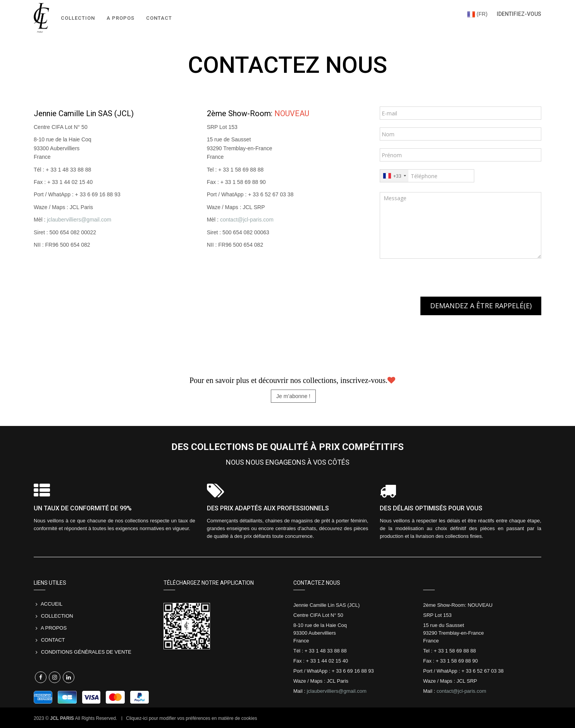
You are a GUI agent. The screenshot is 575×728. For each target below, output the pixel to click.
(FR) (477, 14)
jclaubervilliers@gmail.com (79, 220)
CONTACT (53, 640)
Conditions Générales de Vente (87, 652)
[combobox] (394, 176)
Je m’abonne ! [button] (293, 396)
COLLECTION (57, 616)
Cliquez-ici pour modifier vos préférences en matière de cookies (191, 718)
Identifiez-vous (519, 14)
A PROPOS (54, 628)
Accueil (52, 604)
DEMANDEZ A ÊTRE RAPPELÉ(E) (481, 306)
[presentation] (439, 282)
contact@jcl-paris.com (247, 220)
